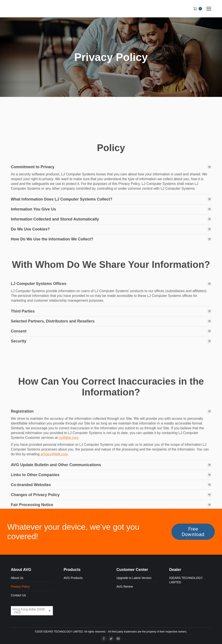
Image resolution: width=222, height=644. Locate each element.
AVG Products (73, 578)
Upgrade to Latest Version (134, 578)
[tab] (111, 213)
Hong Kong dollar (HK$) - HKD (29, 611)
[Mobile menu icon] (209, 9)
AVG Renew (125, 587)
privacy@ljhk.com (54, 509)
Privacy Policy (20, 587)
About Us (17, 578)
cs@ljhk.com (69, 493)
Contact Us (18, 595)
